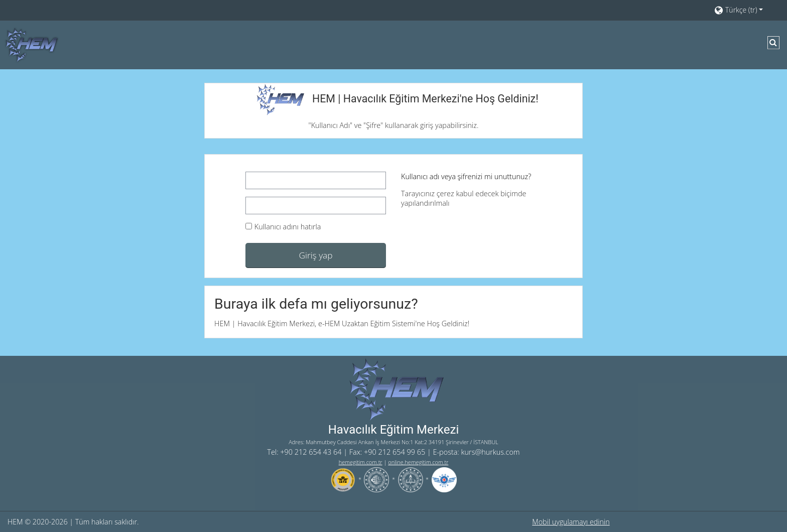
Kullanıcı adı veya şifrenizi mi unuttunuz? (466, 176)
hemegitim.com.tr (361, 462)
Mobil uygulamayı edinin (571, 522)
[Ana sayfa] (30, 44)
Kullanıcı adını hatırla (288, 227)
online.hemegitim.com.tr (418, 462)
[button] (746, 10)
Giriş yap (316, 255)
